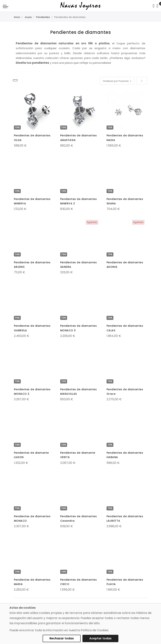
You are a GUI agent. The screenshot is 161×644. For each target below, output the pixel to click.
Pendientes (43, 17)
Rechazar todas (62, 638)
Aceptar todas (100, 638)
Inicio (17, 17)
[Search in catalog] (153, 6)
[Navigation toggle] (6, 6)
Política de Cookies (95, 630)
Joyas (28, 17)
